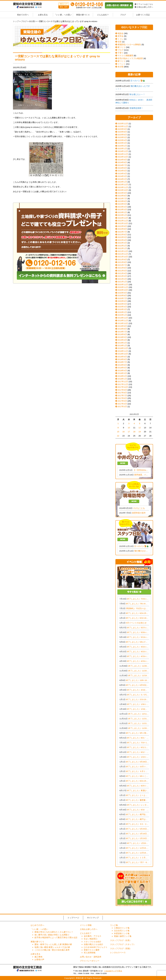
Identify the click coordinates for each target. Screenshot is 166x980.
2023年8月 (122, 196)
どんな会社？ (103, 15)
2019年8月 (122, 329)
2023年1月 (122, 215)
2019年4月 (122, 340)
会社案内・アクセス (93, 936)
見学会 (119, 36)
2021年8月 (122, 262)
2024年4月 (122, 173)
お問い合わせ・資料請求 (91, 957)
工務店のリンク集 (122, 928)
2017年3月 (122, 406)
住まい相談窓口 (91, 939)
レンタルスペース (118, 952)
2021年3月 (122, 276)
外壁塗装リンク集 (122, 933)
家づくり (120, 47)
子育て (119, 53)
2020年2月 (122, 312)
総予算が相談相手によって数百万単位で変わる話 (56, 937)
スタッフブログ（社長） (121, 940)
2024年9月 (122, 160)
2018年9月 (122, 357)
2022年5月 (122, 237)
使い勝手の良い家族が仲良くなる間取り (52, 935)
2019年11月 (123, 320)
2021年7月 (122, 265)
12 (140, 428)
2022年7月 (122, 232)
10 (129, 428)
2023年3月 (122, 209)
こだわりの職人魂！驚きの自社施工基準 (52, 950)
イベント (120, 64)
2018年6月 (122, 365)
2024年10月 (123, 157)
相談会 (119, 33)
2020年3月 (122, 309)
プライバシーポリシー (90, 961)
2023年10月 (123, 190)
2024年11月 (123, 154)
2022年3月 (122, 243)
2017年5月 (122, 401)
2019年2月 (122, 343)
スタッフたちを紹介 (93, 942)
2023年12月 (123, 184)
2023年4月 (122, 207)
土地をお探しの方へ (144, 7)
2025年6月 (122, 135)
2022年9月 (122, 226)
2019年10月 (123, 323)
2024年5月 (122, 171)
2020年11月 (123, 287)
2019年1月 (122, 345)
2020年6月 (122, 301)
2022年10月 (123, 223)
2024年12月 (123, 151)
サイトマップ (93, 918)
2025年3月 (122, 143)
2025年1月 (122, 148)
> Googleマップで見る (113, 971)
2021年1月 (122, 282)
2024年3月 (122, 176)
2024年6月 (122, 168)
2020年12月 (123, 284)
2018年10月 (123, 354)
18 (134, 432)
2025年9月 (122, 129)
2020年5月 (122, 304)
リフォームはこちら (144, 4)
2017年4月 (122, 404)
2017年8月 (122, 393)
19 (140, 432)
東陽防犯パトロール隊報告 (128, 44)
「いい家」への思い (63, 15)
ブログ (123, 15)
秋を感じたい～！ (137, 94)
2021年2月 (122, 279)
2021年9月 (122, 259)
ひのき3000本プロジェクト (96, 947)
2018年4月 (122, 370)
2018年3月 (122, 373)
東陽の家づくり (83, 15)
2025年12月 (123, 123)
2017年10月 (123, 387)
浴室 (118, 42)
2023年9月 (122, 193)
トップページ (73, 918)
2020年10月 (123, 290)
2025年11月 (123, 126)
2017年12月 (123, 381)
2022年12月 (123, 218)
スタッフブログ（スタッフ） (123, 944)
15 (118, 432)
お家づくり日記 (143, 15)
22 (118, 436)
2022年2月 (122, 246)
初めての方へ (23, 15)
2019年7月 (122, 332)
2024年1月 (122, 182)
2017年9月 (122, 390)
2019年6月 (122, 334)
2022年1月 (122, 248)
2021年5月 (122, 271)
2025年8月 (122, 132)
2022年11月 (123, 221)
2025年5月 (122, 137)
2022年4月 (122, 240)
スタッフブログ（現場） (121, 948)
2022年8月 (122, 229)
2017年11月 (123, 384)
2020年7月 (122, 298)
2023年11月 (123, 187)
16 (124, 432)
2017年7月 (122, 395)
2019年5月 (122, 337)
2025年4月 (122, 140)
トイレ (119, 39)
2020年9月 (122, 293)
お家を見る (43, 15)
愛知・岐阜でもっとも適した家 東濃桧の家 (53, 944)
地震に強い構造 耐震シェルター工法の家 (52, 947)
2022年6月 (122, 234)
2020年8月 (122, 295)
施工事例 (38, 957)
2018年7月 (122, 362)
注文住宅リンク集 (122, 931)
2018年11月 (123, 351)
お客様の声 (39, 959)
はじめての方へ (37, 925)
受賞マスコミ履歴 (92, 950)
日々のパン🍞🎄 (138, 81)
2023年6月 (122, 201)
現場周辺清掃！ (136, 108)
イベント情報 (86, 925)
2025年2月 (122, 146)
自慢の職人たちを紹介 (94, 944)
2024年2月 (122, 179)
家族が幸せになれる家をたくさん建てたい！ (54, 932)
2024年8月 (122, 162)
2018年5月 (122, 368)
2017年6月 (122, 398)
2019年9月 (122, 326)
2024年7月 (122, 165)
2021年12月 (123, 251)
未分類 (119, 67)
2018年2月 (122, 376)
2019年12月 (123, 318)
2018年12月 (123, 348)
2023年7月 (122, 198)
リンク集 (114, 925)
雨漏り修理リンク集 (123, 936)
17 (129, 432)
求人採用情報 (90, 953)
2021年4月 (122, 273)
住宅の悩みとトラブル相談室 (129, 58)
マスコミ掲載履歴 (124, 55)
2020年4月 (122, 307)
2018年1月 (122, 379)
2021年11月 (123, 254)
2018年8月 (122, 359)
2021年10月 (123, 257)
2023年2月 (122, 212)
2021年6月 (122, 268)
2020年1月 (122, 315)
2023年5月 (122, 204)
